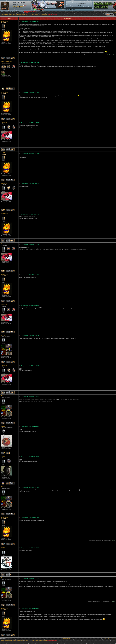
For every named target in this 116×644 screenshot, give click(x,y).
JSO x (3, 335)
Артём (3, 426)
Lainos (3, 456)
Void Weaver (5, 21)
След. (114, 12)
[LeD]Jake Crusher (7, 62)
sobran (3, 548)
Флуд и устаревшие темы (21, 15)
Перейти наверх (67, 639)
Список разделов (7, 15)
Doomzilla (4, 122)
